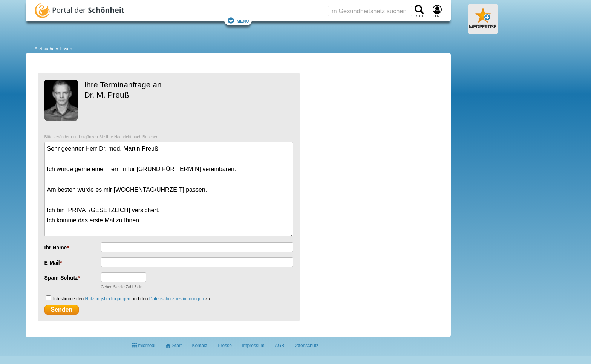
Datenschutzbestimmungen (177, 299)
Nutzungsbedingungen (108, 299)
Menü (238, 21)
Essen (66, 49)
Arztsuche (45, 49)
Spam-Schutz (61, 278)
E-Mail (52, 263)
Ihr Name (56, 248)
